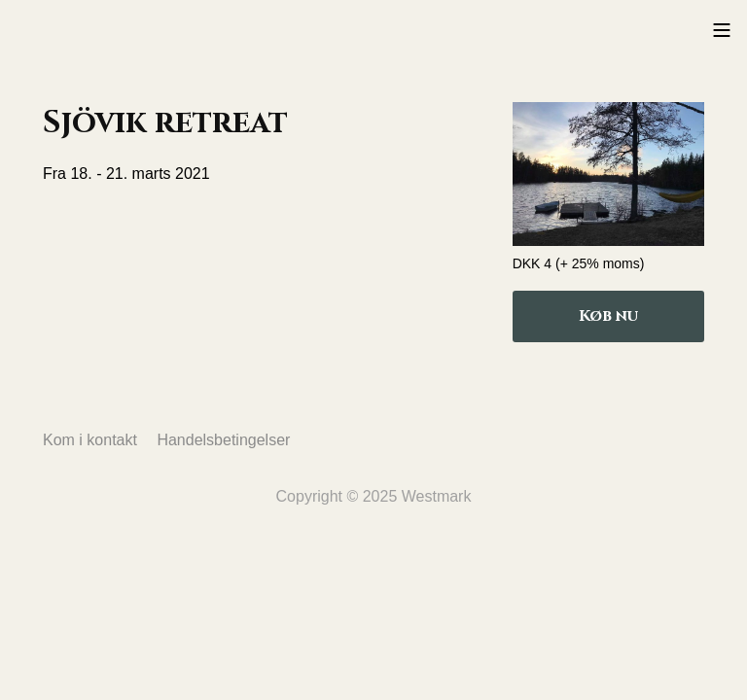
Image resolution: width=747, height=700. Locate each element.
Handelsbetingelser (223, 440)
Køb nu (608, 316)
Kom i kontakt (90, 440)
